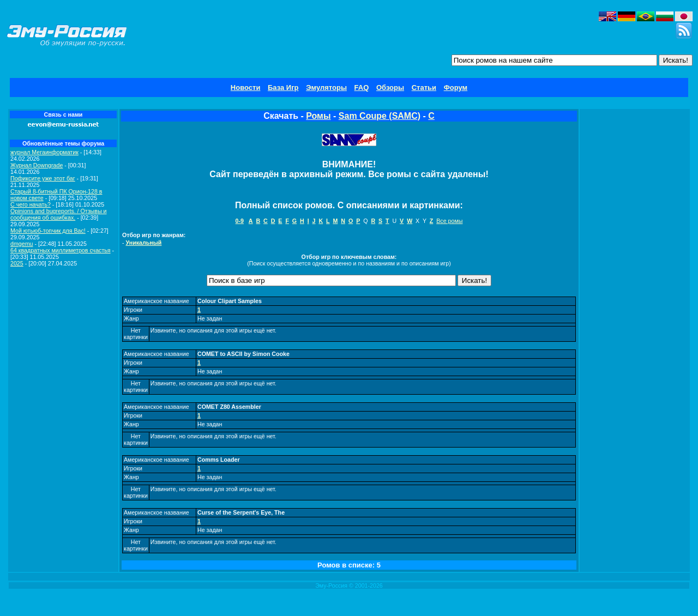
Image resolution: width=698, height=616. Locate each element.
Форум (456, 87)
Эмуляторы (326, 87)
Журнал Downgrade (37, 165)
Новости (246, 87)
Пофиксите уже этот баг (43, 178)
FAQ (362, 87)
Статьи (424, 87)
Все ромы (449, 221)
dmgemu (22, 244)
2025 (17, 263)
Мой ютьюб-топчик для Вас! (48, 231)
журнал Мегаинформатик (44, 152)
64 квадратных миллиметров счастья (61, 250)
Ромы (318, 116)
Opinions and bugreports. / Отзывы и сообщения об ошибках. (59, 214)
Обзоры (390, 87)
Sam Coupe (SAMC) (380, 116)
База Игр (283, 87)
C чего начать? (31, 204)
